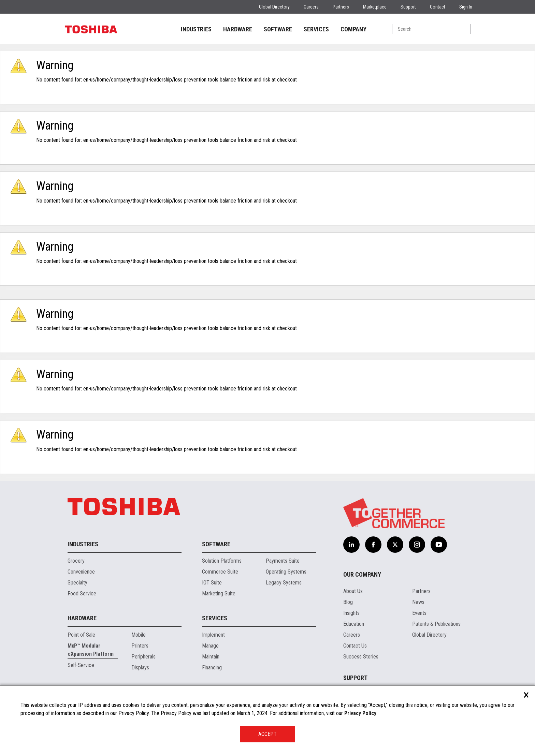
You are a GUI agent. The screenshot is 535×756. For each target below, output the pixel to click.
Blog (348, 602)
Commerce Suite (220, 572)
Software (216, 544)
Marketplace (375, 7)
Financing (212, 668)
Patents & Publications (436, 624)
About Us (353, 591)
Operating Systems (286, 572)
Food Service (82, 594)
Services (215, 618)
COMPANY (353, 29)
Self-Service (81, 665)
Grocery (76, 561)
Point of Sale (81, 635)
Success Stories (361, 657)
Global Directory (274, 7)
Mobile (139, 635)
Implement (213, 635)
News (418, 602)
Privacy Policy (360, 713)
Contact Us (355, 646)
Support (408, 7)
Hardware (82, 618)
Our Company (362, 574)
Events (419, 613)
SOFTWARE (278, 29)
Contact (438, 7)
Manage (210, 646)
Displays (140, 668)
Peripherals (143, 657)
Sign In (466, 7)
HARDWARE (238, 29)
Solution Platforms (222, 561)
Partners (341, 7)
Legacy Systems (284, 583)
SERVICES (316, 29)
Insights (351, 613)
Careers (311, 7)
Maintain (211, 657)
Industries (83, 544)
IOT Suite (212, 583)
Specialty (77, 583)
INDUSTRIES (196, 29)
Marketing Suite (219, 594)
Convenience (81, 572)
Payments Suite (283, 561)
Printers (140, 646)
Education (354, 624)
